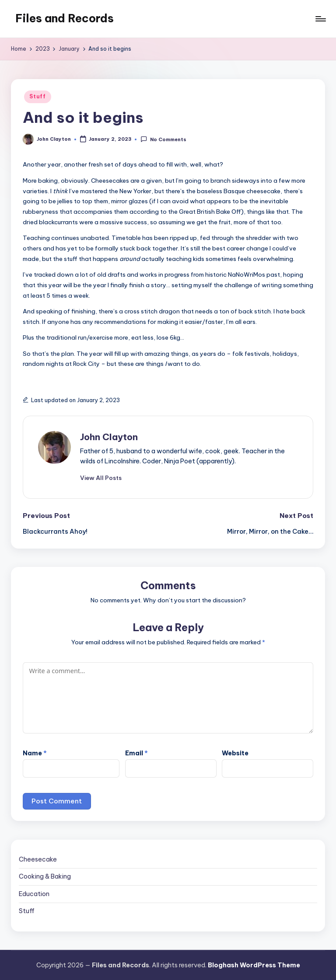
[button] (101, 478)
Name (35, 753)
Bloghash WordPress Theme (254, 965)
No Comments (163, 139)
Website (235, 753)
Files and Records (65, 18)
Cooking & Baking (45, 876)
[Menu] (320, 19)
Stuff (38, 96)
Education (34, 894)
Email (136, 753)
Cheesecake (38, 859)
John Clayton (109, 437)
